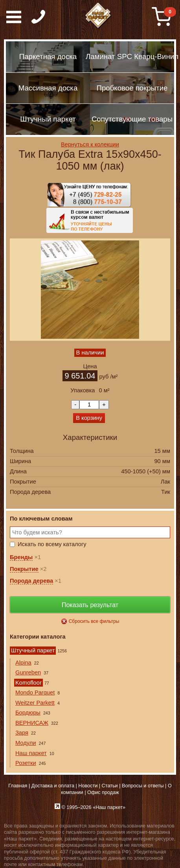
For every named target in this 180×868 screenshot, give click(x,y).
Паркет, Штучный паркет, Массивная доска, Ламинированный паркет (98, 16)
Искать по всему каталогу (52, 544)
